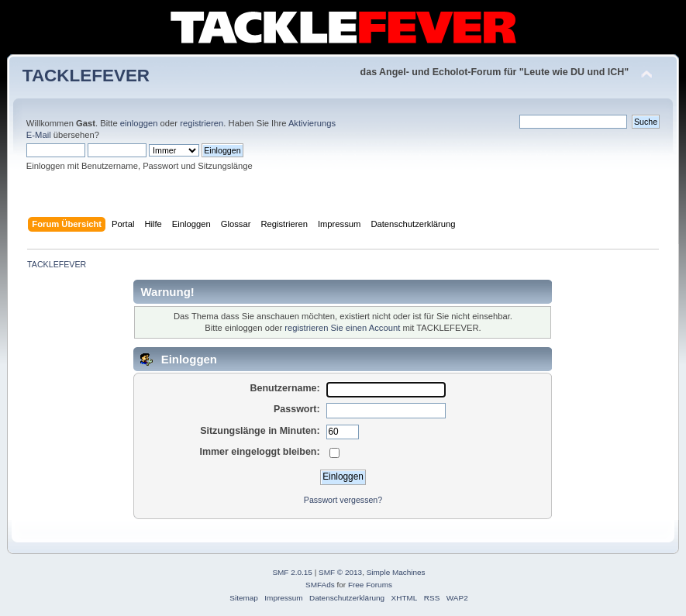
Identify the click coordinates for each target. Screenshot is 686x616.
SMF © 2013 (340, 572)
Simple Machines (396, 572)
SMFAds (320, 585)
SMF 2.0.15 (292, 572)
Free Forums (370, 585)
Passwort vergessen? (343, 500)
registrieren (202, 123)
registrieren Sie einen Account (342, 328)
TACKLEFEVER (86, 76)
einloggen (139, 123)
